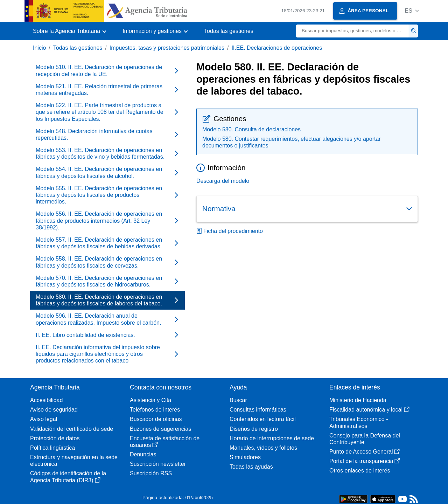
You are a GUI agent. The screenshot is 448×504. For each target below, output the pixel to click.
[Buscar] (352, 31)
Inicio (39, 48)
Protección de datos (55, 438)
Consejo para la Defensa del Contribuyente (365, 439)
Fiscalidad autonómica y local (369, 410)
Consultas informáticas (258, 410)
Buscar (238, 400)
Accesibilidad (46, 400)
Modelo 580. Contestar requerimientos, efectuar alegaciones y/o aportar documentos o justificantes (292, 142)
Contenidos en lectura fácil (263, 419)
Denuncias (143, 454)
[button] (412, 11)
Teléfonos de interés (155, 410)
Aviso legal (44, 419)
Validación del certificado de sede (72, 429)
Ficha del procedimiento (230, 231)
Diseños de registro (254, 429)
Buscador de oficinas (156, 419)
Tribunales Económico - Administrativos (359, 422)
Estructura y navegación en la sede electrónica (74, 461)
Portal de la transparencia (365, 461)
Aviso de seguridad (54, 410)
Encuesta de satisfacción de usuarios (165, 442)
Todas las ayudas (251, 467)
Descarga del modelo (223, 181)
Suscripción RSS (151, 473)
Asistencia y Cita (150, 400)
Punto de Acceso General (365, 452)
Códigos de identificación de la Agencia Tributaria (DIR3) (68, 477)
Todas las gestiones (229, 31)
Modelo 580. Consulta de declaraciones (251, 129)
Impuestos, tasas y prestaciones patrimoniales (167, 48)
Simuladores (245, 457)
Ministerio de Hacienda (358, 400)
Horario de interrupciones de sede (272, 438)
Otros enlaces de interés (360, 471)
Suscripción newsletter (158, 464)
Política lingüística (52, 448)
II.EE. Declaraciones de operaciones (277, 48)
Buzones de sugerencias (160, 429)
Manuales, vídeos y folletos (263, 448)
